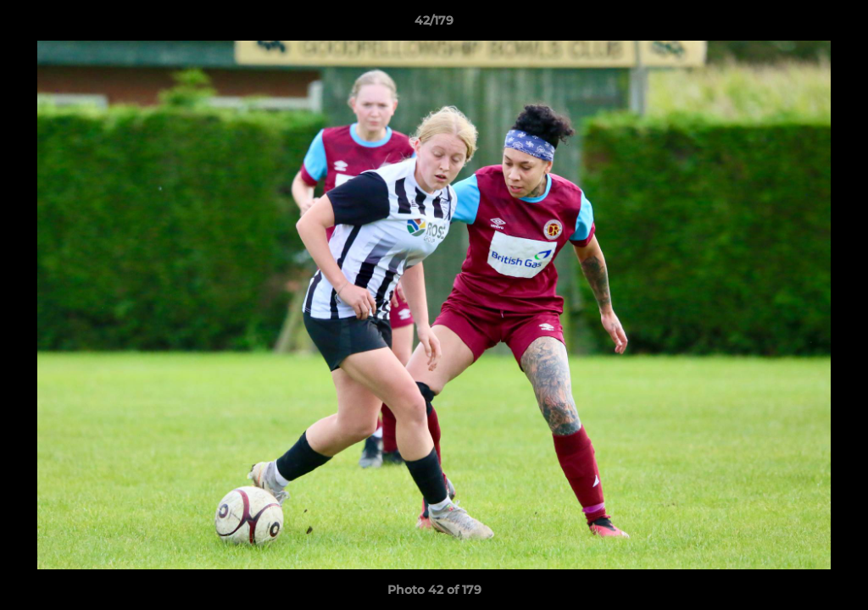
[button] (837, 25)
